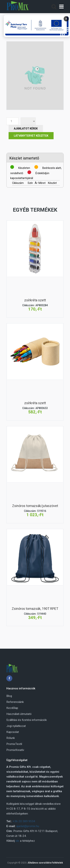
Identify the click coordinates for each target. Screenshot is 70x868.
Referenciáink (15, 702)
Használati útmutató (19, 714)
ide (17, 841)
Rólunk (11, 738)
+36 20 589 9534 (24, 821)
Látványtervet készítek (31, 136)
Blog (9, 696)
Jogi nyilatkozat (16, 726)
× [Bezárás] (66, 19)
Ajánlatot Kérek (26, 129)
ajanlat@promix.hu (28, 826)
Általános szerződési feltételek (45, 863)
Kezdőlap (12, 708)
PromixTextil (14, 744)
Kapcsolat (13, 732)
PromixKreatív (15, 750)
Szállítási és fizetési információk (27, 720)
